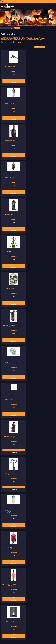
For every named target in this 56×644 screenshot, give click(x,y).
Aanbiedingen (10, 28)
